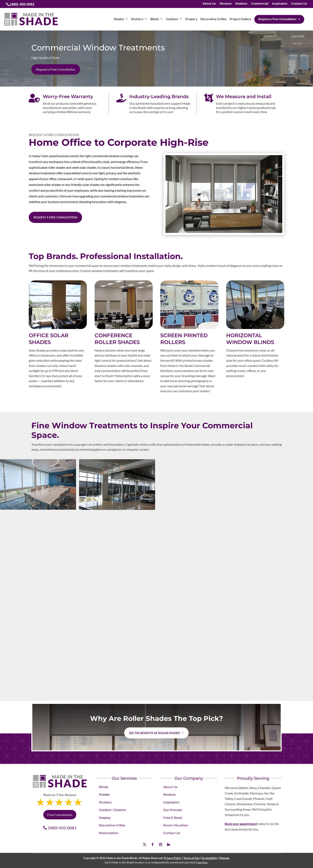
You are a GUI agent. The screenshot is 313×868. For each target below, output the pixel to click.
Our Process (173, 810)
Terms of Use (191, 858)
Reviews (226, 4)
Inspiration (280, 4)
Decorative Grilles (112, 825)
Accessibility (209, 858)
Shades (104, 795)
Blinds (104, 787)
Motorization (108, 833)
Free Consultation (60, 815)
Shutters (105, 802)
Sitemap (224, 858)
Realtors (242, 4)
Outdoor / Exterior (112, 810)
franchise (202, 862)
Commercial (260, 4)
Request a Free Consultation (56, 69)
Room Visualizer (176, 825)
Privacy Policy (173, 858)
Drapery (105, 818)
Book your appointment (241, 824)
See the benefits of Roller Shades (154, 733)
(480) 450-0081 (62, 828)
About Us (209, 4)
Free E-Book (173, 818)
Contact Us (299, 4)
